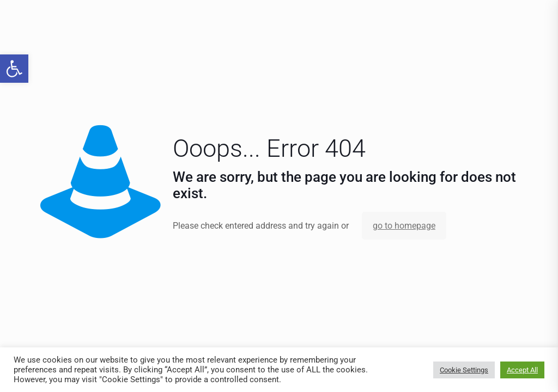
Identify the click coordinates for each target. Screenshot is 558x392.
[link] (14, 69)
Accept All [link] (522, 370)
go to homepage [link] (404, 226)
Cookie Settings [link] (464, 370)
